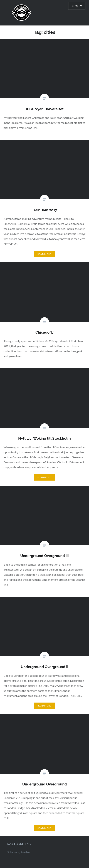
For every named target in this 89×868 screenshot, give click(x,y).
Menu (78, 6)
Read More (44, 254)
